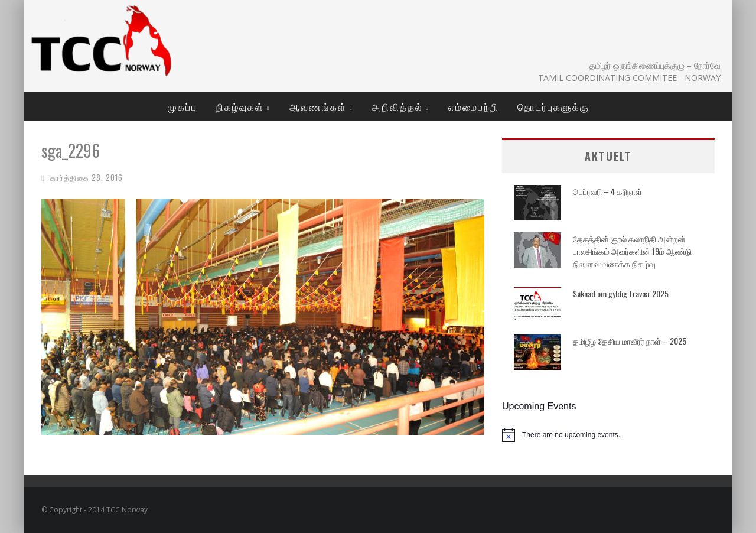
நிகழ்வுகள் (240, 106)
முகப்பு (183, 106)
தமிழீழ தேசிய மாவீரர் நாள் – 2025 (630, 341)
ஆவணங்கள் (318, 106)
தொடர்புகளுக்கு (553, 106)
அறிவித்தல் (397, 106)
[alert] (608, 435)
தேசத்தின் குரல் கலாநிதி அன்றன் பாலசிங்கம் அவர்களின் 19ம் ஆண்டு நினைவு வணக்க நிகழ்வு (632, 251)
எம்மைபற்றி (473, 106)
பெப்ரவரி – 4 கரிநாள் (607, 191)
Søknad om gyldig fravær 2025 (621, 293)
